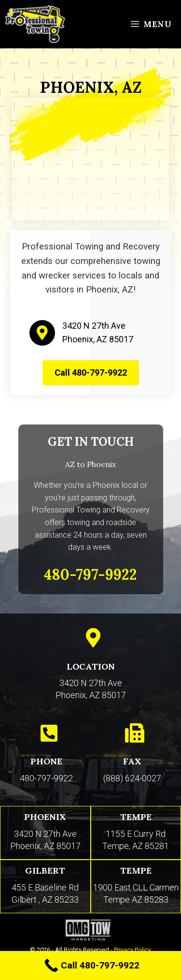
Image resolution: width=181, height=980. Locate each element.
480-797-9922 (46, 778)
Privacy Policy (132, 950)
